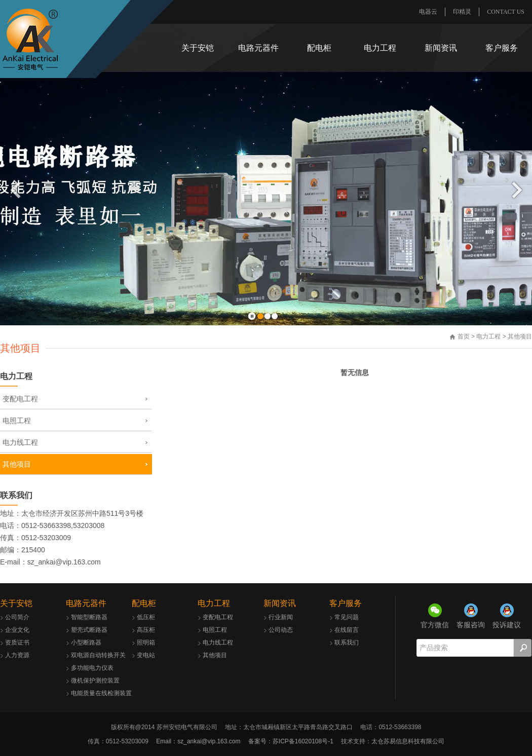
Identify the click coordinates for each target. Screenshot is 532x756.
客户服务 (502, 48)
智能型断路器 (89, 617)
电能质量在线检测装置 (101, 693)
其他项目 (17, 464)
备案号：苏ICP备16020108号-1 (291, 741)
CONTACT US (506, 12)
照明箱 (146, 642)
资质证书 (17, 642)
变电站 (146, 655)
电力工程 (380, 48)
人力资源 (17, 655)
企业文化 (17, 630)
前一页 (15, 190)
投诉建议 (507, 625)
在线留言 (347, 630)
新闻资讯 (441, 48)
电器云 (428, 12)
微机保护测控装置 (95, 681)
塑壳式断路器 (89, 630)
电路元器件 (258, 48)
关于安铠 (198, 48)
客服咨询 (471, 625)
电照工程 (17, 421)
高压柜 (146, 630)
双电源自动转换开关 (98, 655)
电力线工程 (20, 442)
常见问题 (347, 617)
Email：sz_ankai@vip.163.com (198, 741)
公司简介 (17, 617)
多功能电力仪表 (92, 668)
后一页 (517, 190)
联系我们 (16, 495)
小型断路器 (86, 642)
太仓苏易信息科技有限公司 (408, 741)
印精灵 (462, 12)
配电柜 (319, 48)
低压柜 (146, 617)
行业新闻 (281, 617)
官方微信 (435, 625)
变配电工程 (20, 399)
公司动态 (281, 630)
